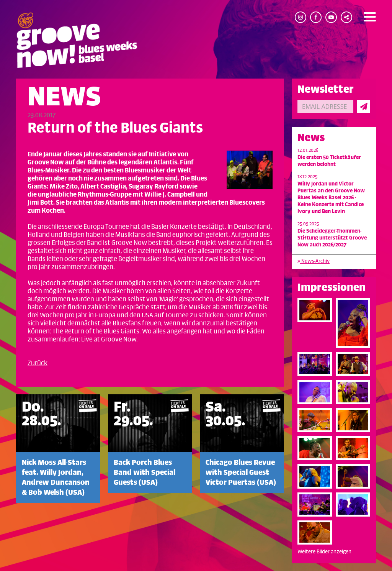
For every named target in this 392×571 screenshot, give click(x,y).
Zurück (38, 363)
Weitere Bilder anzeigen (324, 552)
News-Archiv (314, 261)
